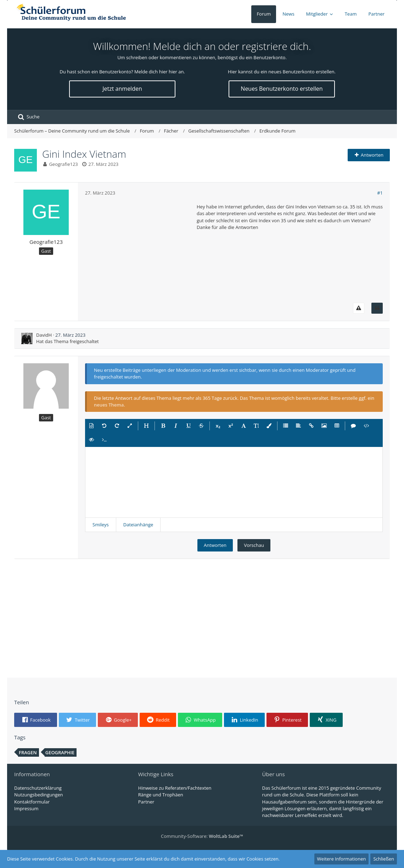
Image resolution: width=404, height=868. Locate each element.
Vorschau (254, 545)
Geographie (60, 752)
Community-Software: (202, 836)
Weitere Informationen (342, 859)
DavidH (44, 335)
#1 (380, 193)
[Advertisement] (138, 248)
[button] (91, 426)
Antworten (215, 545)
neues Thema (109, 405)
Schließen (384, 859)
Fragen (28, 752)
